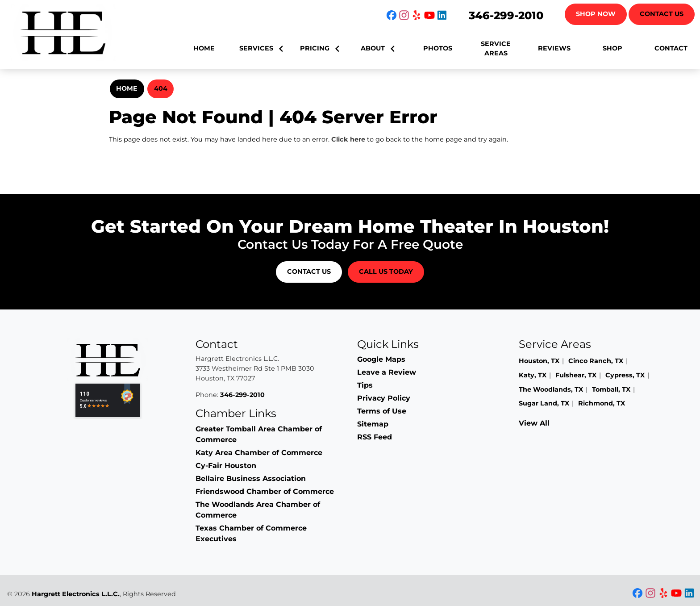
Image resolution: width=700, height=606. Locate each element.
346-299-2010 (506, 15)
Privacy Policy (384, 398)
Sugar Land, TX (544, 403)
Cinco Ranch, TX (596, 361)
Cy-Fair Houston (226, 466)
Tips (365, 385)
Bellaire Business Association (251, 479)
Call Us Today (386, 272)
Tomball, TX (611, 389)
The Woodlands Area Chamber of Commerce (258, 510)
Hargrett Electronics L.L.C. (76, 594)
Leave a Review (387, 372)
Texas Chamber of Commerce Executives (251, 533)
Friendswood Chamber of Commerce (265, 491)
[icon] (392, 16)
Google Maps (381, 359)
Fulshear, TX (576, 375)
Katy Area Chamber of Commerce (259, 453)
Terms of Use (382, 411)
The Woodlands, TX (551, 389)
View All (534, 423)
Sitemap (373, 424)
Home (127, 88)
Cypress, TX (625, 375)
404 (161, 88)
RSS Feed (375, 437)
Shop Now (596, 14)
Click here (348, 139)
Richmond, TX (602, 403)
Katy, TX (533, 375)
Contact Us (662, 14)
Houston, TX (539, 361)
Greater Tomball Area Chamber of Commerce (259, 434)
